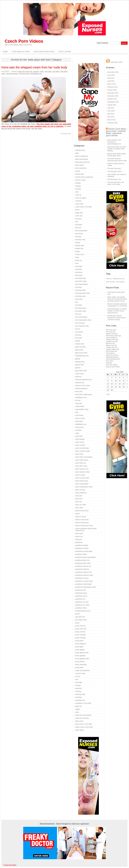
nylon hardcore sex (82, 469)
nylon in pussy (80, 475)
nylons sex (79, 536)
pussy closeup (80, 632)
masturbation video (82, 409)
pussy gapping (80, 656)
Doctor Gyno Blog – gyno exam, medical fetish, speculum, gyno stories (117, 132)
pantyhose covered (82, 548)
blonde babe (80, 174)
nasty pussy (79, 427)
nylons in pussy (81, 517)
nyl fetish (78, 430)
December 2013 (113, 72)
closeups (36, 71)
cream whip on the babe (84, 207)
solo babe (79, 682)
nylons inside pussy (82, 523)
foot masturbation (81, 317)
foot (77, 302)
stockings (79, 697)
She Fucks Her (111, 330)
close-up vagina (81, 198)
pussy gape (79, 647)
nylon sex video (81, 505)
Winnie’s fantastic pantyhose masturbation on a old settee (117, 305)
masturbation (80, 406)
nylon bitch (79, 436)
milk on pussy (80, 418)
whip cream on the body (84, 724)
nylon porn (79, 499)
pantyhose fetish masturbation (86, 557)
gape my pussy (81, 347)
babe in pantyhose (82, 156)
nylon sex (79, 502)
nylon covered (80, 445)
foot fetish (79, 305)
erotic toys (79, 216)
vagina (78, 709)
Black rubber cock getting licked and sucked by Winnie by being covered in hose (117, 299)
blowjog (78, 186)
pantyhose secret (81, 596)
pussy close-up (80, 626)
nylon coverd (80, 442)
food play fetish (81, 290)
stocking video (80, 694)
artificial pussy (80, 150)
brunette (78, 189)
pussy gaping (80, 650)
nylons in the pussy (82, 520)
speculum (79, 688)
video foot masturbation (83, 715)
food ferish (79, 272)
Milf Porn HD (110, 343)
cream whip (79, 204)
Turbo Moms (110, 353)
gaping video (80, 365)
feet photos (79, 234)
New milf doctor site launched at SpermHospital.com (114, 142)
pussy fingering (81, 644)
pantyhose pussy (81, 593)
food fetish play (81, 278)
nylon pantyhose (81, 493)
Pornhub (109, 363)
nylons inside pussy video (84, 526)
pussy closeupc (81, 635)
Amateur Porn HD (112, 340)
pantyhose (79, 542)
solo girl (78, 685)
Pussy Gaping (65, 52)
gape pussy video (81, 353)
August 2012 (112, 105)
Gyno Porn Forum (112, 355)
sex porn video (80, 673)
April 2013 (111, 81)
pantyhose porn (81, 590)
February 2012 (112, 123)
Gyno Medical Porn (21, 52)
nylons (78, 514)
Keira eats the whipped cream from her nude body (34, 67)
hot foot (78, 400)
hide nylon (79, 392)
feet (77, 222)
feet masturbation (81, 231)
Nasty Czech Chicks (113, 367)
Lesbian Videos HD (113, 349)
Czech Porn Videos (24, 41)
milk (77, 412)
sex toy (78, 676)
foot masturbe (80, 323)
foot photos (79, 332)
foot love (78, 314)
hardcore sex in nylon (83, 386)
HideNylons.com (81, 397)
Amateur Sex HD (112, 342)
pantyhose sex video (82, 605)
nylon (77, 433)
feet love (78, 228)
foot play (78, 335)
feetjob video (80, 246)
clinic (77, 192)
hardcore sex (80, 383)
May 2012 (111, 114)
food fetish (56, 71)
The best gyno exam (114, 171)
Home (5, 52)
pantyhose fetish (81, 554)
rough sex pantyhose (82, 670)
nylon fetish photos (82, 460)
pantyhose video (81, 608)
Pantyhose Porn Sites (44, 52)
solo (77, 679)
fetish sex (79, 260)
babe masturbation (82, 159)
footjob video (80, 344)
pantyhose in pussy (82, 578)
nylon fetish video (81, 466)
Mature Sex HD (111, 345)
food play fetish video (83, 293)
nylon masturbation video (84, 487)
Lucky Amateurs (111, 338)
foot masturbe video (82, 326)
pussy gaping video (82, 653)
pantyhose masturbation (84, 584)
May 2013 (111, 78)
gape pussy (79, 350)
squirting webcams (112, 357)
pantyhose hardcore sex (84, 572)
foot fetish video (81, 311)
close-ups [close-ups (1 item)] (109, 279)
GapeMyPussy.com (82, 356)
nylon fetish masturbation (84, 457)
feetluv (78, 252)
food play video (24, 74)
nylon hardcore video (82, 472)
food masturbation (12, 74)
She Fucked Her (112, 351)
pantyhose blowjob (82, 545)
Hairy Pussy (79, 374)
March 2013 (112, 84)
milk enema (79, 415)
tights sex (79, 706)
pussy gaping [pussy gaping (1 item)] (120, 282)
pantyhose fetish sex (82, 560)
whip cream (79, 721)
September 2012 (113, 102)
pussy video (79, 668)
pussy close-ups (81, 629)
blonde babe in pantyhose (84, 177)
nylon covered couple (83, 451)
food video (79, 299)
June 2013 (111, 75)
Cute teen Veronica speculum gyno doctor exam (117, 160)
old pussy (79, 539)
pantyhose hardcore (82, 569)
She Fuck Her (111, 332)
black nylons (80, 165)
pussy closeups (81, 638)
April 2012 (111, 117)
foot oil (78, 329)
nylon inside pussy (82, 481)
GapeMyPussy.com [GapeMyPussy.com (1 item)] (119, 279)
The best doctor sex (114, 179)
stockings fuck (80, 700)
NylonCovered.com (82, 511)
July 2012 (111, 108)
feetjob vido (79, 249)
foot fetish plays (81, 308)
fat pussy (78, 219)
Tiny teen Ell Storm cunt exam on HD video (116, 183)
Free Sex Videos (112, 365)
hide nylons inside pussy (84, 394)
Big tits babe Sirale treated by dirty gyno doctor (117, 155)
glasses (78, 368)
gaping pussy (80, 362)
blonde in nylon (81, 180)
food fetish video (81, 281)
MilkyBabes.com (36, 74)
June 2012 (111, 111)
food (77, 263)
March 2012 (112, 120)
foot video (79, 338)
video (77, 712)
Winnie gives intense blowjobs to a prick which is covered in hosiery (117, 318)
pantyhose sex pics (82, 602)
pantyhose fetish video (83, 563)
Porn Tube (109, 361)
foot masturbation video (83, 320)
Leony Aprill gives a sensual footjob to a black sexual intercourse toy (117, 311)
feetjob (78, 243)
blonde (78, 171)
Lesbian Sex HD (112, 347)
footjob (78, 341)
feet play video (80, 240)
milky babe (79, 421)
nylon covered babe (82, 448)
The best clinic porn (114, 168)
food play (78, 287)
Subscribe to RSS (114, 62)
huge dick (79, 403)
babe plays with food (25, 71)
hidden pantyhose (81, 389)
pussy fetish (79, 641)
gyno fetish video (81, 371)
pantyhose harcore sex (83, 566)
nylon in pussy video (82, 478)
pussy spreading (81, 665)
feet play (78, 237)
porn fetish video (81, 620)
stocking (78, 691)
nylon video (79, 508)
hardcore (78, 377)
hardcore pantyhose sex (84, 380)
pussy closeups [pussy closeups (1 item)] (111, 282)
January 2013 (112, 90)
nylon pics (79, 496)
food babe (48, 71)
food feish (79, 269)
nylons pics (79, 533)
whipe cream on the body (84, 727)
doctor (77, 210)
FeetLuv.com (80, 254)
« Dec (108, 394)
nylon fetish (79, 454)
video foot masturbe (82, 718)
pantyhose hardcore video (84, 575)
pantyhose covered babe (84, 551)
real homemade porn (113, 359)
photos (78, 614)
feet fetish (79, 225)
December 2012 (113, 93)
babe (77, 153)
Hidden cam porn (112, 334)
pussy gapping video (82, 659)
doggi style (79, 213)
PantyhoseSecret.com (83, 611)
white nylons (80, 730)
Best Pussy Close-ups (113, 336)
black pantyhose (81, 168)
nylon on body (80, 490)
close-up (78, 195)
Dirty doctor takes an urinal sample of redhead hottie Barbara (117, 149)
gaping (78, 359)
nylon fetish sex (81, 463)
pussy (77, 623)
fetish (42, 71)
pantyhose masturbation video (86, 587)
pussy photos (80, 662)
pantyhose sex (80, 599)
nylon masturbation (82, 484)
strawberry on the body (83, 703)
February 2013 (112, 87)
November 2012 (113, 96)
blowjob (78, 183)
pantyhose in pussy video (84, 581)
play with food (80, 617)
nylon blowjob (80, 439)
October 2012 (112, 99)
